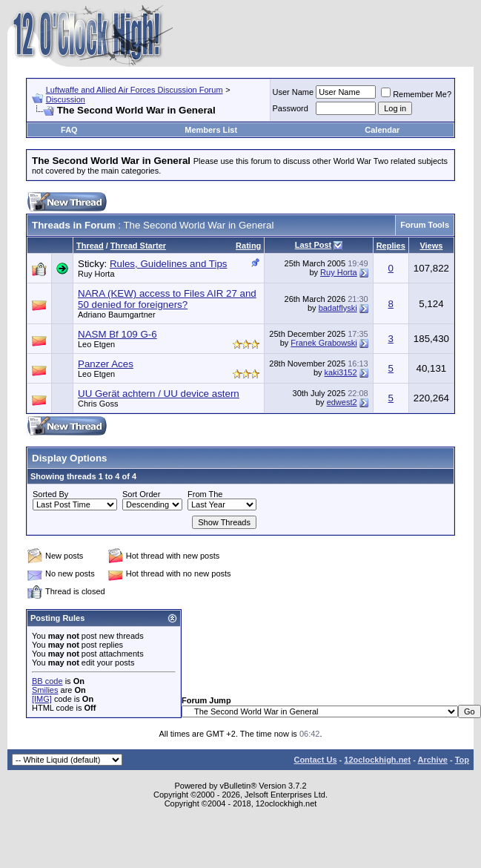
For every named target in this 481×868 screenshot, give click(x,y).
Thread (90, 246)
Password (291, 108)
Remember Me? (416, 94)
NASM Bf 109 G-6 (117, 334)
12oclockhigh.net (377, 760)
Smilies (45, 690)
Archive (433, 760)
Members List (211, 130)
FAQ (69, 130)
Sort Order (141, 494)
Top (462, 760)
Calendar (382, 130)
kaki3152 (341, 372)
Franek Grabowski (324, 343)
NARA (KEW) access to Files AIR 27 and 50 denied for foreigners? (167, 299)
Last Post (314, 245)
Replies (391, 246)
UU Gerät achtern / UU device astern (159, 394)
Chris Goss (98, 404)
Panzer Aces (106, 364)
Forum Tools (425, 225)
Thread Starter (138, 246)
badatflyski (338, 308)
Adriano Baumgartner (117, 315)
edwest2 (342, 402)
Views (431, 246)
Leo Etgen (96, 344)
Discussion (66, 99)
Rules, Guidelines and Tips (169, 264)
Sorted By (50, 494)
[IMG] (42, 699)
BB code (47, 681)
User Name (293, 92)
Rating (248, 246)
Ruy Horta (96, 274)
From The (205, 494)
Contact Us (315, 760)
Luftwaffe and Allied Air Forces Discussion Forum (135, 90)
